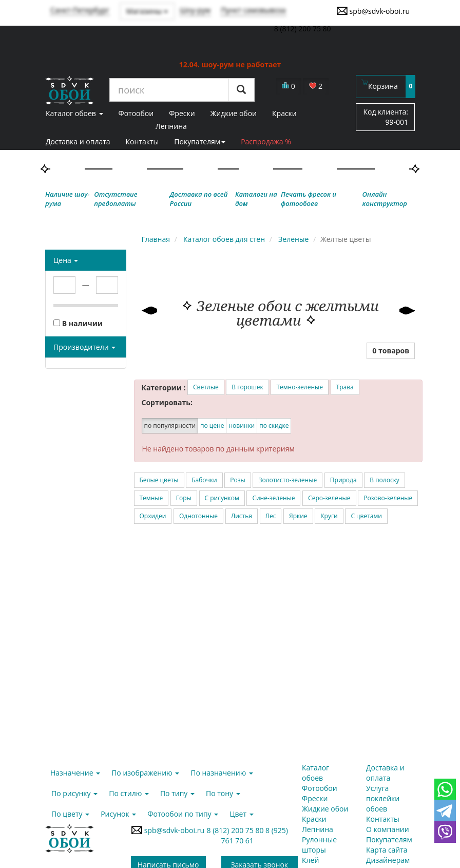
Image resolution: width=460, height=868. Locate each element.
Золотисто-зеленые (287, 480)
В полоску (385, 480)
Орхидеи (153, 516)
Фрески (315, 798)
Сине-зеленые (273, 498)
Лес (271, 516)
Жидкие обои (325, 809)
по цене (212, 426)
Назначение (75, 773)
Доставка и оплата (78, 141)
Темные (151, 498)
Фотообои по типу (183, 814)
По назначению (222, 773)
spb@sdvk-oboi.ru (373, 11)
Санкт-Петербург (80, 10)
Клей (310, 860)
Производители (84, 347)
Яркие (298, 516)
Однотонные (198, 516)
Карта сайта (387, 850)
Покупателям (200, 141)
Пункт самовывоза (253, 10)
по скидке (274, 426)
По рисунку (74, 793)
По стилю (129, 793)
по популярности (170, 426)
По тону (223, 793)
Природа (343, 480)
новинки (242, 426)
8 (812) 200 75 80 (237, 830)
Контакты (142, 141)
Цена (66, 260)
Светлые (206, 387)
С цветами (366, 516)
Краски (314, 819)
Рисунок (118, 814)
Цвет (241, 814)
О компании (388, 829)
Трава (345, 387)
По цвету (70, 814)
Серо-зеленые (329, 498)
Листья (242, 516)
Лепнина (171, 126)
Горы (184, 498)
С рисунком (222, 498)
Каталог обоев (315, 773)
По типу (177, 793)
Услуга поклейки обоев (383, 798)
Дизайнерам (388, 860)
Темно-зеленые (300, 387)
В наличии (78, 323)
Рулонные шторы (319, 845)
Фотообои (320, 788)
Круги (329, 516)
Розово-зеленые (388, 498)
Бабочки (204, 480)
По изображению (145, 773)
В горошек (247, 387)
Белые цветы (159, 480)
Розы (237, 480)
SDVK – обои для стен (70, 90)
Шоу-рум (195, 10)
